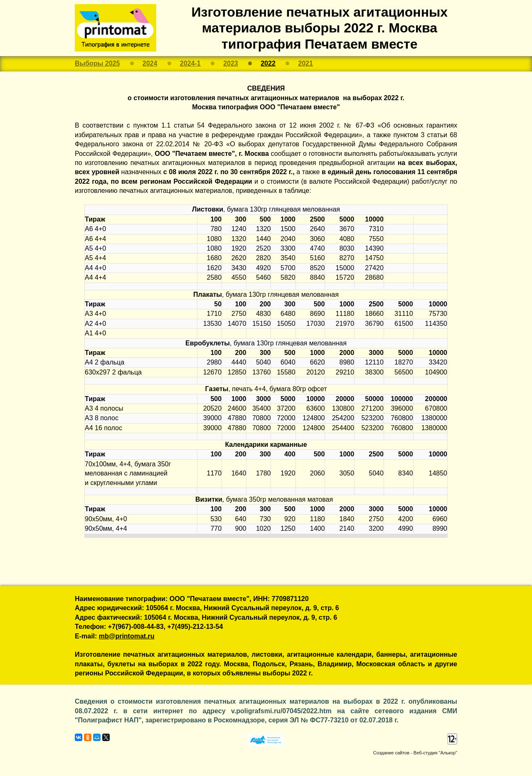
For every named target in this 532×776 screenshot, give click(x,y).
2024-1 (190, 63)
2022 (268, 63)
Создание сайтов (391, 753)
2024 (150, 63)
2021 (305, 63)
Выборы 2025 (97, 63)
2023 (231, 63)
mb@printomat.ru (127, 636)
